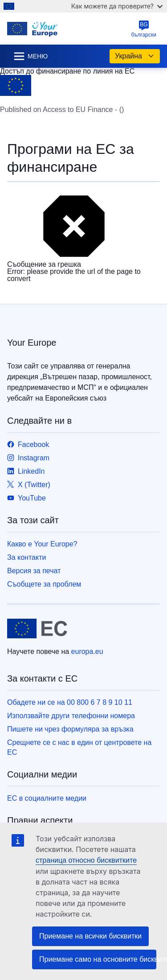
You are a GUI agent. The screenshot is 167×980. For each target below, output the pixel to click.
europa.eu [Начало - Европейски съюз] (87, 651)
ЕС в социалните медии (47, 798)
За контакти (26, 557)
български (144, 29)
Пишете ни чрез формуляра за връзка (70, 729)
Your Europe (32, 343)
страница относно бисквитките (86, 860)
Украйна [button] (135, 56)
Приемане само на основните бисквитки (98, 959)
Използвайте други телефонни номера (71, 716)
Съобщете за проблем (44, 584)
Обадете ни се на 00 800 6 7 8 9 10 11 (70, 702)
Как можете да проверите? (117, 6)
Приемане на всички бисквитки (90, 936)
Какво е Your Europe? (42, 544)
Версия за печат (34, 571)
